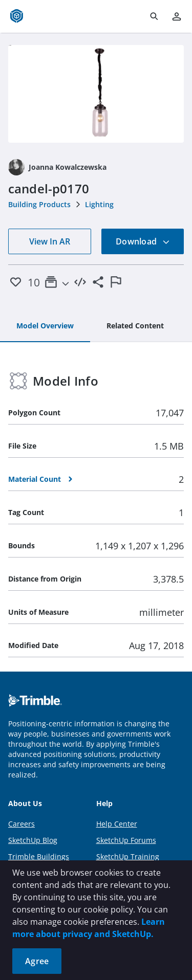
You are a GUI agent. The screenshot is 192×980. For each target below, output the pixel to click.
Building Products (39, 204)
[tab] (45, 326)
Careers (22, 824)
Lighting (99, 204)
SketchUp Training (128, 856)
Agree (37, 961)
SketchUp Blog (33, 840)
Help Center (117, 824)
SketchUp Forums (126, 840)
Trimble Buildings (39, 856)
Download (143, 241)
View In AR (50, 241)
